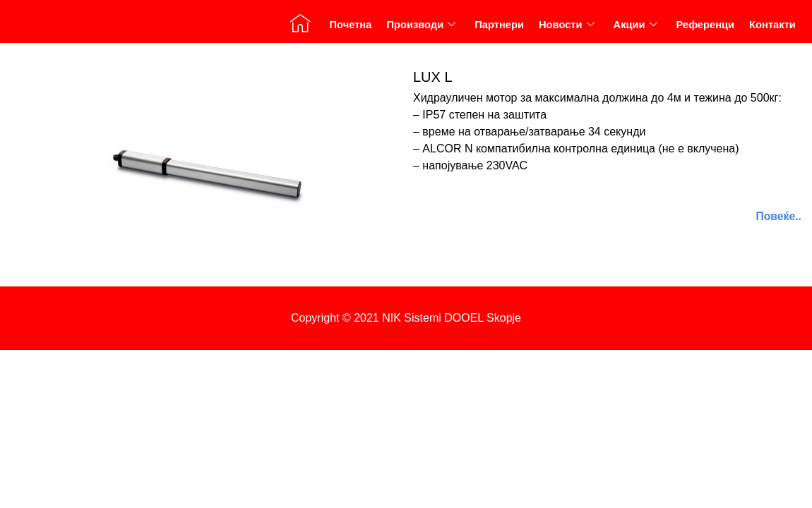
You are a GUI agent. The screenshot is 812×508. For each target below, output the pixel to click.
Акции (634, 28)
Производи (419, 28)
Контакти (772, 29)
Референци (705, 29)
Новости (566, 28)
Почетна (348, 29)
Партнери (498, 29)
